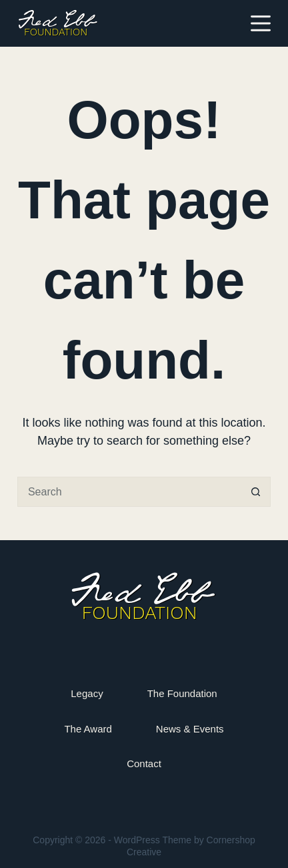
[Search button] (256, 492)
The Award (88, 729)
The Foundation (182, 693)
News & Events (190, 729)
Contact (144, 764)
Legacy (87, 693)
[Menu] (261, 23)
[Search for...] (129, 492)
